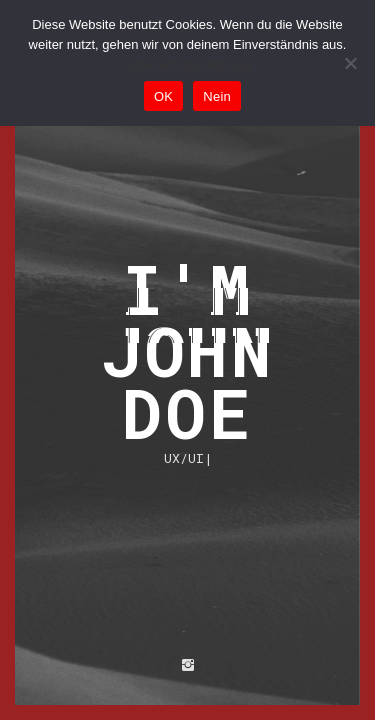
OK (163, 96)
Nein (217, 96)
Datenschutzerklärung (187, 64)
